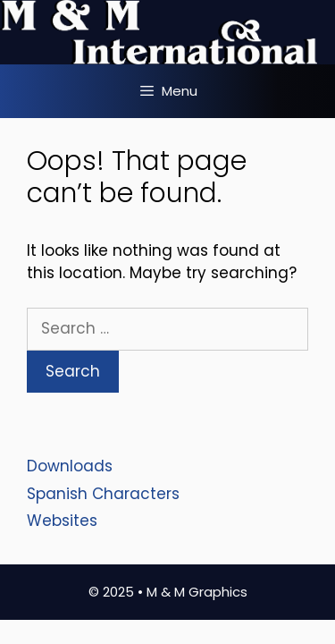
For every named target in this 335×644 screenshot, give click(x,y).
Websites (62, 521)
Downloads (70, 466)
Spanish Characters (103, 494)
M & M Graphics (197, 592)
